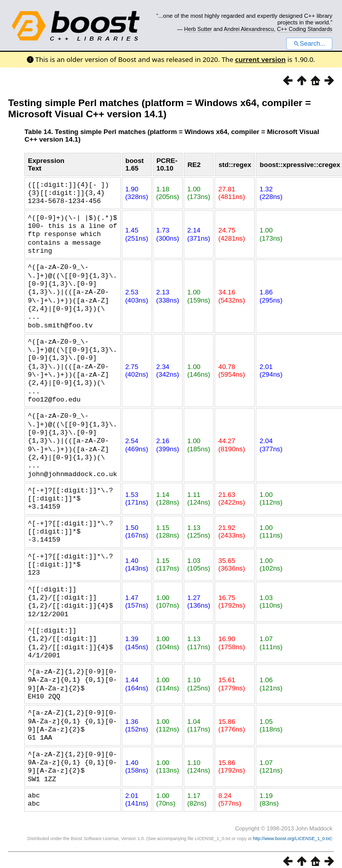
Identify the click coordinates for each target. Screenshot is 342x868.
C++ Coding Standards (305, 29)
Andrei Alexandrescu (249, 29)
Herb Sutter (198, 29)
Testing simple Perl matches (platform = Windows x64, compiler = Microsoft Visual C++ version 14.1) (160, 108)
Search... (309, 44)
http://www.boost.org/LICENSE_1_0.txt (292, 807)
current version (260, 59)
